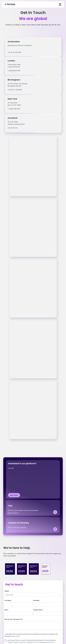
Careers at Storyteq (18, 523)
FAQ (10, 506)
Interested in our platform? (22, 464)
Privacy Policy (15, 636)
